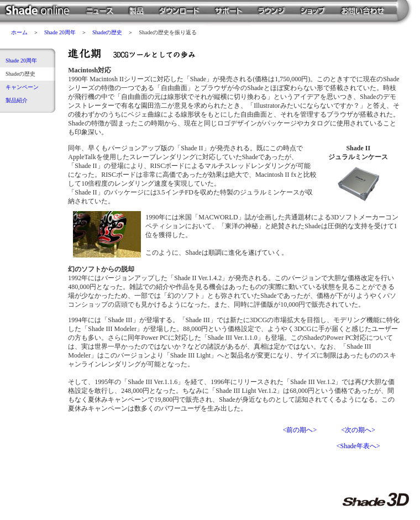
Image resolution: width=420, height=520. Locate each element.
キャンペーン (22, 87)
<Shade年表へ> (358, 446)
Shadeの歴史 (107, 32)
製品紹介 (17, 100)
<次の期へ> (358, 430)
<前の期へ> (300, 430)
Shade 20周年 (60, 32)
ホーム (19, 32)
